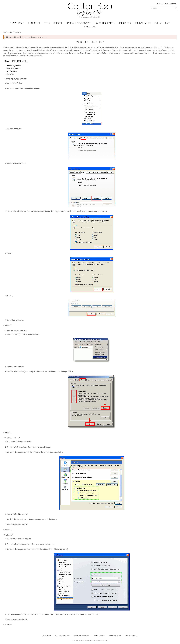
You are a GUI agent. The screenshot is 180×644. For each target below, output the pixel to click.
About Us (46, 636)
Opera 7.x (10, 74)
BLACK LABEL (90, 27)
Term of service (82, 636)
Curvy (158, 23)
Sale (168, 23)
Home (5, 32)
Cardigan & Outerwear (78, 23)
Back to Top (8, 325)
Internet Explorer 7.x (14, 66)
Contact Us (99, 636)
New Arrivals (17, 23)
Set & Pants (125, 23)
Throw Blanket (143, 23)
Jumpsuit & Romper (104, 23)
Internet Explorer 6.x (14, 68)
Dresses (58, 23)
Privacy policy (62, 636)
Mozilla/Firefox (12, 71)
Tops (47, 23)
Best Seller (34, 23)
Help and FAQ (132, 636)
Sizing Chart (115, 636)
